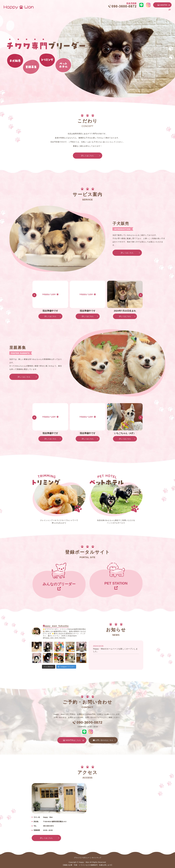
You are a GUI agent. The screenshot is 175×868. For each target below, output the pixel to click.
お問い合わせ (160, 11)
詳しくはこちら (88, 156)
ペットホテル (146, 11)
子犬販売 (111, 11)
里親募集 (122, 11)
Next (141, 295)
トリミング (133, 11)
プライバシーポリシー (82, 858)
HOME (80, 11)
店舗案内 (90, 11)
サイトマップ (96, 858)
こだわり (100, 11)
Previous (34, 295)
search (170, 11)
